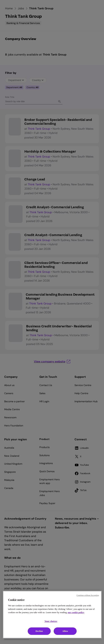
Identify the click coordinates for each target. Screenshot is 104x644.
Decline (39, 631)
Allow (65, 631)
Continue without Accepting (88, 595)
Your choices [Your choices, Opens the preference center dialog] (51, 621)
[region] (52, 615)
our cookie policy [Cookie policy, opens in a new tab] (76, 612)
